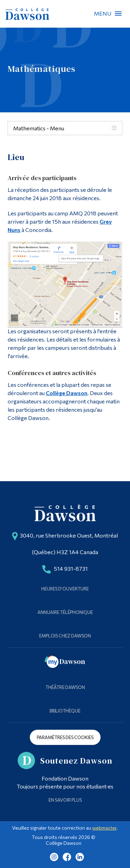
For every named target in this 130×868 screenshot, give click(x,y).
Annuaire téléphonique (65, 612)
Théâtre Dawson (65, 687)
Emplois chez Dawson (65, 636)
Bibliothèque (65, 711)
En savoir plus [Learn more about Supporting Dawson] (65, 800)
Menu (118, 13)
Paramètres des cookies (65, 737)
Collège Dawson (67, 393)
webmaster (104, 828)
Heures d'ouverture (65, 589)
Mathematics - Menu (39, 128)
